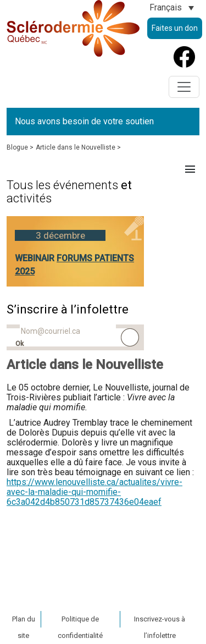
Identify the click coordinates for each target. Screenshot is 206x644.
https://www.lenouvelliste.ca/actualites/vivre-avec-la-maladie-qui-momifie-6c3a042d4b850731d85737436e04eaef (94, 492)
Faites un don (175, 28)
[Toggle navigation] (184, 87)
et (69, 192)
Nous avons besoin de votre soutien (84, 121)
